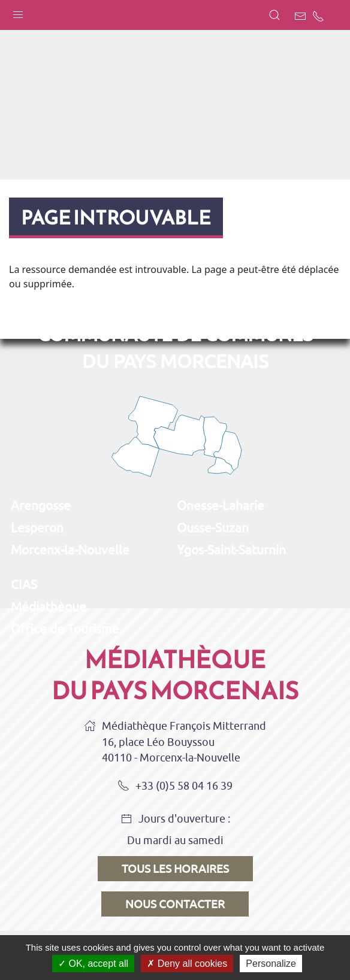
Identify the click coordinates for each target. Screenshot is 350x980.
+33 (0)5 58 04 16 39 (175, 787)
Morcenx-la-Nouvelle (70, 550)
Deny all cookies (187, 964)
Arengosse (41, 505)
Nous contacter (175, 904)
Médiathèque (49, 606)
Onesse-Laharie (221, 505)
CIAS (24, 584)
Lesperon (37, 527)
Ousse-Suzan (213, 527)
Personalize (271, 964)
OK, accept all (93, 964)
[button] (18, 12)
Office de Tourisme (65, 629)
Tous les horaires (175, 869)
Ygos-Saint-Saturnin (231, 550)
